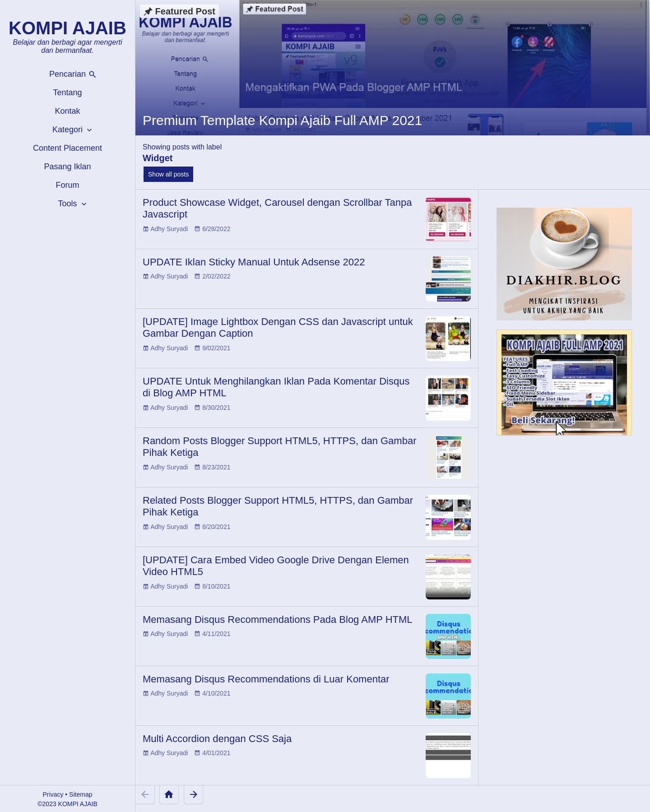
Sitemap (81, 794)
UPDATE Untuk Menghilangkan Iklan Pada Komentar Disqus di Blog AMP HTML (276, 387)
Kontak (67, 111)
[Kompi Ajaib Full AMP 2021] (564, 387)
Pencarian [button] (73, 74)
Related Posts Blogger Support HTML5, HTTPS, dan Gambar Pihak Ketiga (278, 506)
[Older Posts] (193, 795)
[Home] (169, 795)
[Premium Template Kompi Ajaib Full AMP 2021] (393, 68)
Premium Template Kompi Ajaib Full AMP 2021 (282, 120)
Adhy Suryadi (169, 229)
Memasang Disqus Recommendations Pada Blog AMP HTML (278, 619)
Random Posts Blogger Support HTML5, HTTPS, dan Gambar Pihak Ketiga (279, 447)
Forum (67, 185)
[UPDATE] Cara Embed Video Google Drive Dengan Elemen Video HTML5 (276, 566)
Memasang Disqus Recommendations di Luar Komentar (266, 679)
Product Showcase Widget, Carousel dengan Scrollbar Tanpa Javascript (277, 208)
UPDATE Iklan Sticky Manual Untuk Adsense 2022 (254, 262)
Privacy (53, 794)
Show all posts (168, 174)
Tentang (67, 93)
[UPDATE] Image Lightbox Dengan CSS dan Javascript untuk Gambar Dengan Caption (278, 327)
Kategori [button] (73, 130)
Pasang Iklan (67, 167)
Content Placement (67, 148)
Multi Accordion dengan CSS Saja (217, 739)
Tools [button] (73, 204)
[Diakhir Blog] (564, 264)
